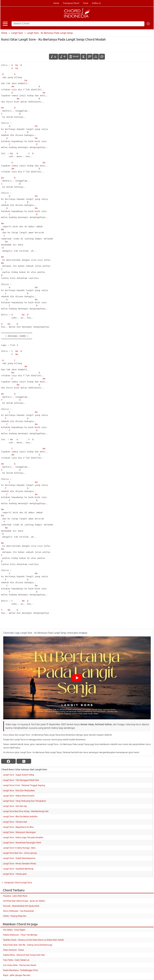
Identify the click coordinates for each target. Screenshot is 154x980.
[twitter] (24, 761)
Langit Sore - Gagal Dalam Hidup (19, 775)
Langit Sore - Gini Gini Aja (15, 806)
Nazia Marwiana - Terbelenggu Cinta (21, 970)
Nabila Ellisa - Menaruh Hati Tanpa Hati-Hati (24, 955)
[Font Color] (102, 57)
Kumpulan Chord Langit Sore (18, 882)
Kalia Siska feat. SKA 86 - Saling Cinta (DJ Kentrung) (28, 945)
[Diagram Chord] (90, 57)
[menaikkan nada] (63, 57)
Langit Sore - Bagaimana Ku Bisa (18, 827)
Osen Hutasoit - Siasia (13, 950)
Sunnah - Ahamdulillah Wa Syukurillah (21, 906)
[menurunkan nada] (53, 57)
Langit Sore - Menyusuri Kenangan (19, 832)
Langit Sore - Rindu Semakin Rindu (20, 863)
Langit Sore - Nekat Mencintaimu (19, 796)
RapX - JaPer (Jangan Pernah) (17, 975)
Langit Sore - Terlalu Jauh (15, 874)
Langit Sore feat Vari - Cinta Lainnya (20, 853)
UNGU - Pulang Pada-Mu (15, 916)
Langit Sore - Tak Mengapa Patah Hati (21, 780)
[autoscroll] (74, 56)
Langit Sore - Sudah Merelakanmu (19, 858)
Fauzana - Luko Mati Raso (15, 896)
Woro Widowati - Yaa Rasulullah (18, 911)
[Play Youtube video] (77, 678)
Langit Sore (17, 33)
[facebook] (8, 761)
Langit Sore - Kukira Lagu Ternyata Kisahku (23, 837)
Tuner (86, 3)
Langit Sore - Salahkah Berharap (18, 869)
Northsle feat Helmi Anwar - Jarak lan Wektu (24, 901)
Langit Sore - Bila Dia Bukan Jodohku (20, 816)
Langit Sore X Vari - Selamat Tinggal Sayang (24, 785)
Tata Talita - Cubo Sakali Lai (16, 960)
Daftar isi (96, 3)
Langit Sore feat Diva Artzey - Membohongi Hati (26, 811)
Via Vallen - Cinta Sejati (14, 930)
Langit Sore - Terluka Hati (15, 822)
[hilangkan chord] (83, 57)
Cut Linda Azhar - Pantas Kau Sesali (20, 965)
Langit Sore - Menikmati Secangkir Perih (22, 843)
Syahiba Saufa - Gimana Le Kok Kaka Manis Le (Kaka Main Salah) (33, 940)
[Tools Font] (96, 57)
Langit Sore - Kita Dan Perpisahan (19, 790)
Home (56, 3)
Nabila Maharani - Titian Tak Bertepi (20, 935)
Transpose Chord (71, 3)
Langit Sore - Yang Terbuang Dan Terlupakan (24, 801)
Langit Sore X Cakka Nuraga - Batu (19, 848)
